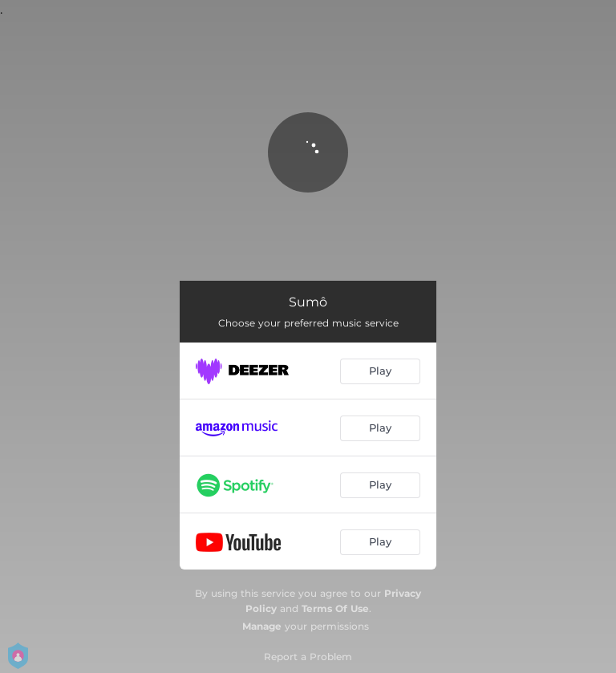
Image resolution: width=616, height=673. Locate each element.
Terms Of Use (335, 608)
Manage (262, 626)
